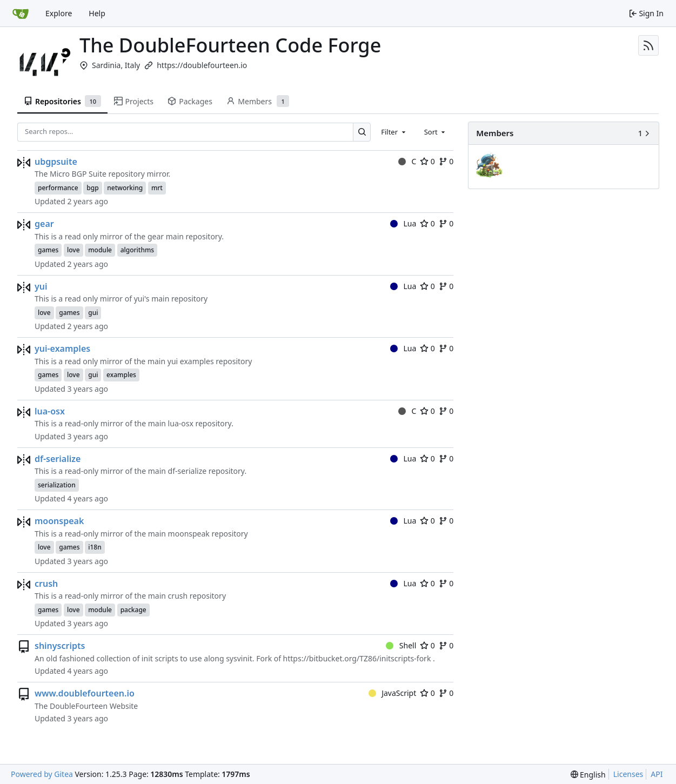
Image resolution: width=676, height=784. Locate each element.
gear (44, 224)
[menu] (588, 775)
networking (125, 188)
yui (41, 286)
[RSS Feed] (648, 45)
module (100, 250)
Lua (403, 223)
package (133, 610)
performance (58, 188)
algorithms (138, 250)
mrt (157, 188)
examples (121, 375)
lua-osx (50, 411)
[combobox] (394, 132)
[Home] (21, 14)
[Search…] (362, 132)
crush (46, 584)
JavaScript (393, 693)
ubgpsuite (56, 162)
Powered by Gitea (42, 774)
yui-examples (62, 349)
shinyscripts (60, 646)
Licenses (628, 774)
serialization (57, 485)
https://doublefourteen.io (202, 65)
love (73, 250)
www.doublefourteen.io (85, 693)
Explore (59, 13)
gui (93, 313)
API (657, 774)
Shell (401, 645)
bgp (92, 188)
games (48, 250)
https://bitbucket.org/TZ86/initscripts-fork (357, 658)
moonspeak (59, 521)
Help (97, 13)
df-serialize (58, 459)
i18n (95, 547)
